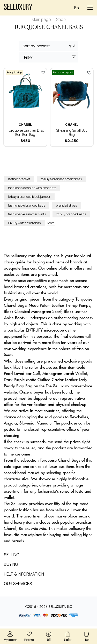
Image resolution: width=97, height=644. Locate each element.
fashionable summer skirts (27, 214)
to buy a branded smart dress (61, 179)
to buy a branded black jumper (29, 197)
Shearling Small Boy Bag (72, 132)
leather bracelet (19, 179)
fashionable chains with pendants (32, 188)
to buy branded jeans (71, 214)
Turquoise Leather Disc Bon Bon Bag (25, 132)
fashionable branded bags (27, 205)
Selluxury (18, 8)
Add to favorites (43, 73)
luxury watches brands (24, 223)
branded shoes (66, 205)
